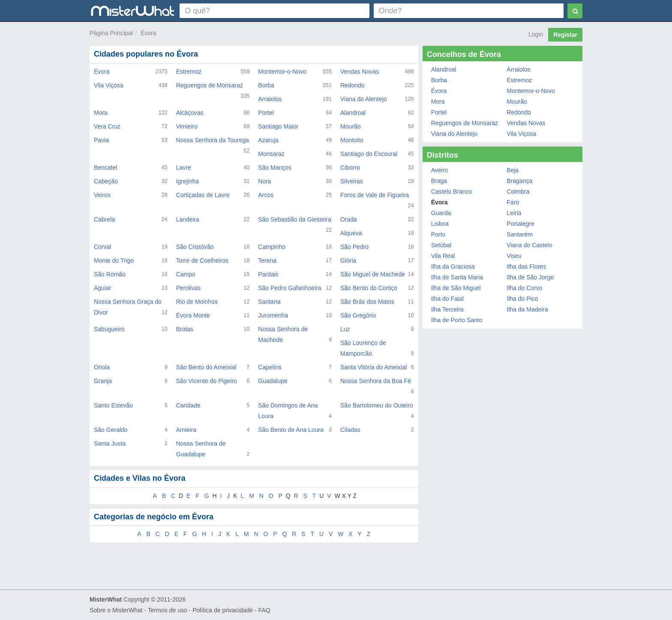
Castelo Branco (452, 192)
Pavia (101, 140)
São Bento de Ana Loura (291, 430)
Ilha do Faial (447, 299)
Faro (513, 202)
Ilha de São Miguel (456, 288)
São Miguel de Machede (373, 274)
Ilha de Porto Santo (457, 320)
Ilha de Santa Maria (457, 277)
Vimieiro (187, 126)
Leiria (514, 213)
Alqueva (351, 233)
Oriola (102, 367)
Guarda (441, 213)
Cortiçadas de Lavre (203, 195)
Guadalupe (273, 381)
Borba (266, 85)
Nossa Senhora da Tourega (213, 140)
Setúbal (441, 245)
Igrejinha (188, 181)
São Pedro (354, 247)
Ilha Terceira (447, 309)
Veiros (102, 195)
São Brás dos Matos (367, 302)
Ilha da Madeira (527, 309)
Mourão (350, 126)
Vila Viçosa (109, 85)
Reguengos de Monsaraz (210, 85)
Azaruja (268, 140)
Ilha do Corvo (524, 288)
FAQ (264, 610)
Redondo (352, 85)
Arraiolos (270, 99)
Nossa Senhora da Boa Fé (376, 381)
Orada (349, 219)
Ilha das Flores (526, 267)
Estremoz (189, 72)
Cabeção (106, 181)
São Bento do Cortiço (369, 288)
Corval (102, 247)
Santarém (520, 234)
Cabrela (104, 219)
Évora (148, 33)
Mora (101, 113)
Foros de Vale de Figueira (375, 195)
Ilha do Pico (522, 299)
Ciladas (350, 430)
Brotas (185, 329)
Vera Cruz (107, 126)
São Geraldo (111, 430)
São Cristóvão (195, 247)
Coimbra (518, 192)
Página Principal (111, 33)
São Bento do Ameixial (206, 367)
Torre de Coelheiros (202, 261)
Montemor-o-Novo (282, 72)
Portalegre (520, 224)
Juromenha (273, 315)
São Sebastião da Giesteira (294, 219)
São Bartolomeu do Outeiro (377, 405)
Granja (103, 381)
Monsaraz (271, 154)
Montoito (352, 140)
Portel (266, 113)
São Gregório (358, 315)
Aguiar (102, 288)
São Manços (275, 168)
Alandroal (353, 113)
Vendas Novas (360, 72)
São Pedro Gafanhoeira (289, 288)
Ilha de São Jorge (530, 277)
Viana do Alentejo (364, 99)
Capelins (270, 367)
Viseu (514, 256)
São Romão (110, 274)
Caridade (188, 405)
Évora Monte (193, 315)
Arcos (266, 195)
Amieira (186, 430)
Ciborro (350, 168)
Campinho (272, 247)
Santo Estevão (113, 405)
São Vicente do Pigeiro (207, 381)
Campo (186, 274)
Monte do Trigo (114, 261)
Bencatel (105, 168)
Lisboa (440, 224)
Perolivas (189, 288)
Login (536, 34)
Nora (264, 181)
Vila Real (443, 256)
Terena (267, 261)
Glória (348, 261)
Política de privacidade (223, 610)
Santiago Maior (278, 126)
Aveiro (439, 170)
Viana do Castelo (529, 245)
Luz (345, 329)
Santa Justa (110, 443)
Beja (513, 170)
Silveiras (352, 181)
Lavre (184, 168)
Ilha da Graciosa (453, 267)
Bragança (519, 181)
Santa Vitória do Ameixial (373, 367)
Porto (438, 234)
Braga (439, 181)
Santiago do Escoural (369, 154)
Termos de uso (168, 610)
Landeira (188, 219)
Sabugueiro (109, 329)
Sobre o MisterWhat (116, 610)
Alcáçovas (190, 113)
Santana (269, 302)
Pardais (268, 274)
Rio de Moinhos (197, 302)
